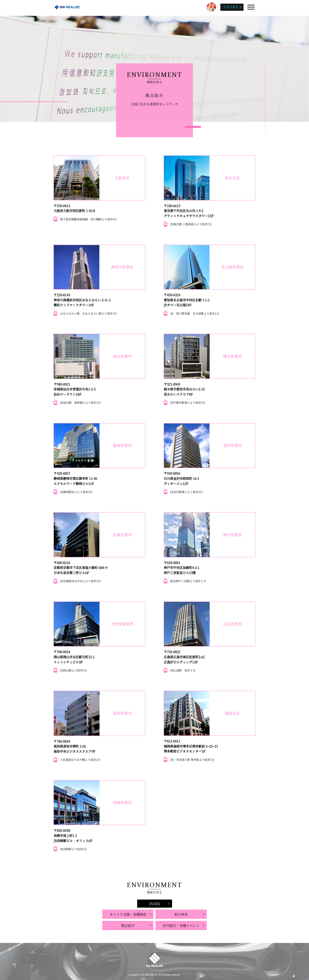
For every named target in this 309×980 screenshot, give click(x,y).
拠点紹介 (128, 925)
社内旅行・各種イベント (181, 925)
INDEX (155, 904)
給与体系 (181, 914)
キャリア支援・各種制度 (128, 914)
